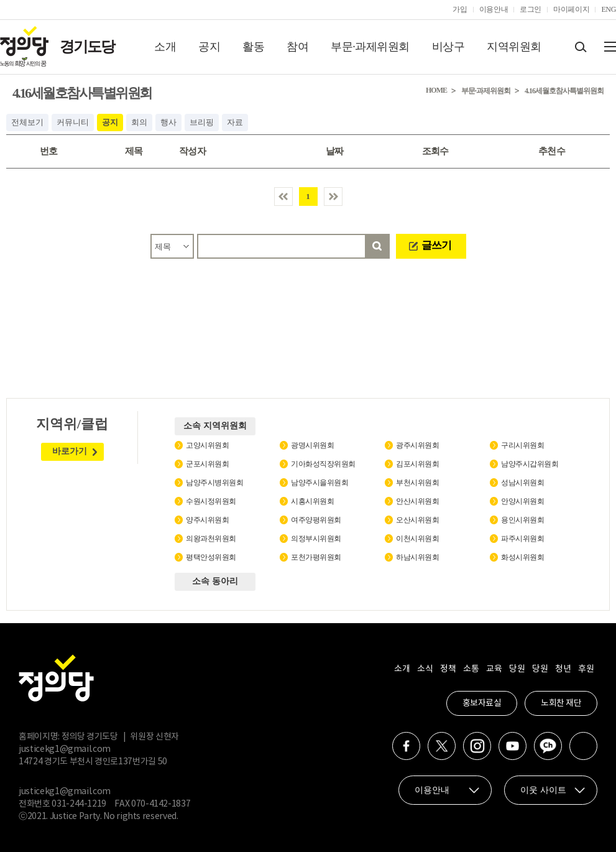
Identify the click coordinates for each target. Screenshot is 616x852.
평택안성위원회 (211, 557)
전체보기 (27, 122)
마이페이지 (571, 9)
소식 (425, 669)
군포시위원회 (207, 464)
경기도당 (87, 47)
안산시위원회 (417, 501)
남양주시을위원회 (319, 483)
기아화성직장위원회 (323, 464)
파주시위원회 (522, 539)
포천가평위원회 (316, 557)
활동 (253, 47)
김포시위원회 (417, 464)
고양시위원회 (207, 445)
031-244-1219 (79, 804)
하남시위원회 (417, 557)
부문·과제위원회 (370, 47)
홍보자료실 (482, 703)
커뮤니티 (73, 122)
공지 (209, 47)
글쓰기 (436, 245)
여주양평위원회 (316, 520)
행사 (168, 122)
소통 (471, 669)
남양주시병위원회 (214, 483)
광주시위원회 (417, 445)
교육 (494, 669)
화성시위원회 (522, 557)
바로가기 (70, 451)
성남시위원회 (522, 483)
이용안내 (494, 9)
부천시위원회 (417, 483)
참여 (297, 47)
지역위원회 (514, 47)
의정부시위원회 (316, 539)
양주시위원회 (207, 520)
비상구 (448, 47)
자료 (235, 122)
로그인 (531, 9)
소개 (165, 47)
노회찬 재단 (561, 703)
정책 (448, 669)
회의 (139, 122)
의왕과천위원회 (211, 539)
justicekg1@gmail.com (65, 749)
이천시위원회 (417, 539)
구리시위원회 (522, 445)
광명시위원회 (312, 445)
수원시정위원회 (211, 501)
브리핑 (202, 122)
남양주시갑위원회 (530, 464)
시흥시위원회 (312, 501)
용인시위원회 (522, 520)
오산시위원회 (417, 520)
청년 (563, 669)
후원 (586, 669)
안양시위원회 (522, 501)
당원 (517, 669)
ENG (609, 9)
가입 (460, 9)
